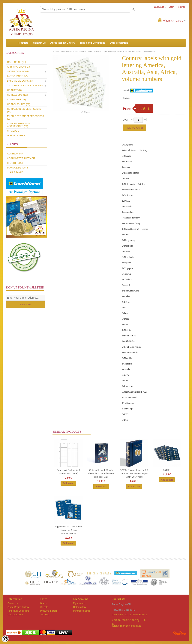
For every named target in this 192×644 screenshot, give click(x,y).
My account (79, 603)
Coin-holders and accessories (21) (18, 125)
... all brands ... (16, 172)
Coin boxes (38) (16, 100)
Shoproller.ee (180, 633)
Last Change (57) (17, 76)
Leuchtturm (15, 163)
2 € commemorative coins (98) (25, 86)
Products (23, 43)
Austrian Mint (16, 154)
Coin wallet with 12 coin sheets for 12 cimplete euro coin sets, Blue (101, 473)
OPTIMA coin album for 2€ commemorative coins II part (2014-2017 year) (134, 473)
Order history (80, 607)
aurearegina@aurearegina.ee (126, 626)
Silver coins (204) (18, 72)
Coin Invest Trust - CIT (21, 158)
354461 (167, 470)
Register (181, 7)
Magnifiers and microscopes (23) (25, 118)
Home (55, 51)
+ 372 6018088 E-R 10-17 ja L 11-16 (129, 621)
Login (171, 7)
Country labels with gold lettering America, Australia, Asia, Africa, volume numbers (122, 51)
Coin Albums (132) (18, 95)
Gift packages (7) (18, 136)
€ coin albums (79, 51)
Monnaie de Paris (18, 168)
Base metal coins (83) (20, 81)
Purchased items (81, 611)
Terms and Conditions (92, 43)
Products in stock (49, 611)
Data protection (119, 43)
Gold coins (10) (16, 62)
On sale (44, 607)
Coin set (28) (15, 90)
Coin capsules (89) (19, 104)
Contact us (39, 43)
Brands (44, 603)
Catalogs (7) (15, 131)
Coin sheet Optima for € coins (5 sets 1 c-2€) (68, 472)
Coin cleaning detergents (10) (24, 110)
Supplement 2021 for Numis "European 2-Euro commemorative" (68, 530)
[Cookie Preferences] (5, 639)
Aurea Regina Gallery (63, 43)
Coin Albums (65, 51)
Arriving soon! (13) (19, 67)
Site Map (45, 615)
